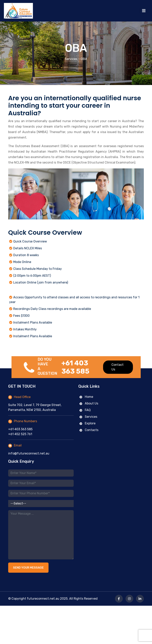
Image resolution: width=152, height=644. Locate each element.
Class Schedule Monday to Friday (38, 269)
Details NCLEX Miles (28, 248)
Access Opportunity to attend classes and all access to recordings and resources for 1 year (74, 300)
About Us (89, 405)
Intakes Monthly (25, 329)
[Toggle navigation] (144, 11)
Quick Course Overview (30, 241)
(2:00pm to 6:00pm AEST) (32, 276)
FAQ (85, 412)
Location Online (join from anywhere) (41, 282)
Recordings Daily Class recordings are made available (52, 309)
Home (86, 399)
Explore (87, 425)
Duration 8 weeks (26, 255)
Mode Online (22, 262)
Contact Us (118, 369)
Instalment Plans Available (33, 322)
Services (71, 59)
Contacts (89, 432)
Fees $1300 (21, 316)
